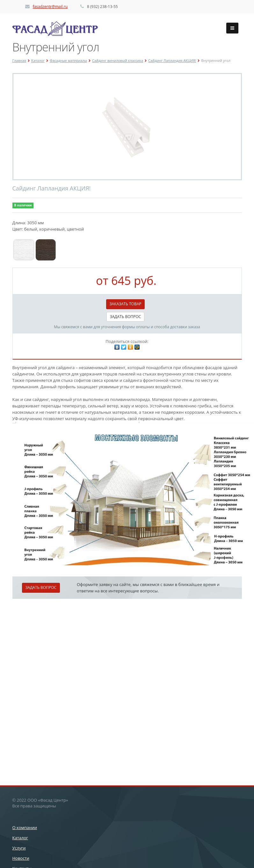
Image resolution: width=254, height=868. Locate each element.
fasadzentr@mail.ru (50, 7)
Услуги (19, 848)
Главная (19, 60)
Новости (21, 858)
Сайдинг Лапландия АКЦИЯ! (172, 60)
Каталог (38, 60)
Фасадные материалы (68, 60)
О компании (25, 827)
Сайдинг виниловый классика (118, 60)
